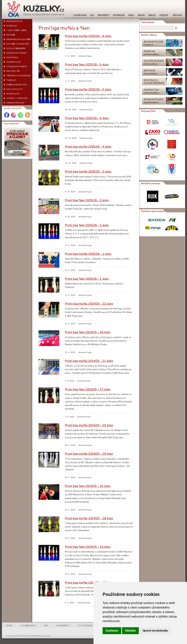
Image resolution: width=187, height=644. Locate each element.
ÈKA (46, 626)
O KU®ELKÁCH (28, 626)
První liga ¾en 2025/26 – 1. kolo (87, 279)
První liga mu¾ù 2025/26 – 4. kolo (88, 147)
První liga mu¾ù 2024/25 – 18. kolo (89, 518)
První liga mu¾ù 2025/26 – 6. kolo (88, 36)
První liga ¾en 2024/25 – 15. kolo (88, 486)
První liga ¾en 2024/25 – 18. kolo (88, 332)
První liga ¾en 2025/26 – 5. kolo (87, 64)
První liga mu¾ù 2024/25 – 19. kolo (89, 454)
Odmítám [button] (131, 631)
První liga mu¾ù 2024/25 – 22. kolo (89, 304)
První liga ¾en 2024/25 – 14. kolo (88, 547)
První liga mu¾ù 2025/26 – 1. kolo (88, 254)
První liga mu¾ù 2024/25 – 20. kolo (89, 425)
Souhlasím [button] (112, 631)
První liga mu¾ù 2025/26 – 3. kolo (88, 171)
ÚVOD (9, 626)
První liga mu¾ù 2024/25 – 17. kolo (89, 583)
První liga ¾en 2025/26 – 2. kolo (87, 225)
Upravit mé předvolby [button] (155, 631)
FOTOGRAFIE (85, 626)
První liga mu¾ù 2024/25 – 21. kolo (89, 361)
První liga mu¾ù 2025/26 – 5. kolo (88, 89)
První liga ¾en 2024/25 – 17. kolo (88, 389)
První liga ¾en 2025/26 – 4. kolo (87, 118)
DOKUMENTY (63, 626)
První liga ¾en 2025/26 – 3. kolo (87, 200)
